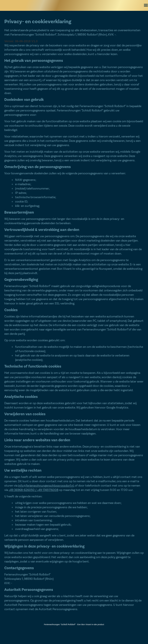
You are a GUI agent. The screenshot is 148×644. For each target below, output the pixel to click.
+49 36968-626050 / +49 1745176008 (33, 490)
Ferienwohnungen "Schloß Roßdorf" (60, 624)
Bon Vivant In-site (89, 624)
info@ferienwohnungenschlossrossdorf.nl (46, 486)
